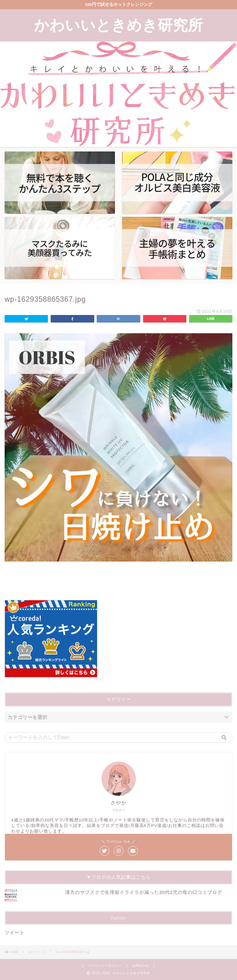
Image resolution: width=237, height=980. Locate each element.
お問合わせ (141, 966)
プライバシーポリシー (105, 966)
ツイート (15, 932)
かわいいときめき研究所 (118, 25)
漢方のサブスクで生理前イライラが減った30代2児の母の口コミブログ (144, 892)
